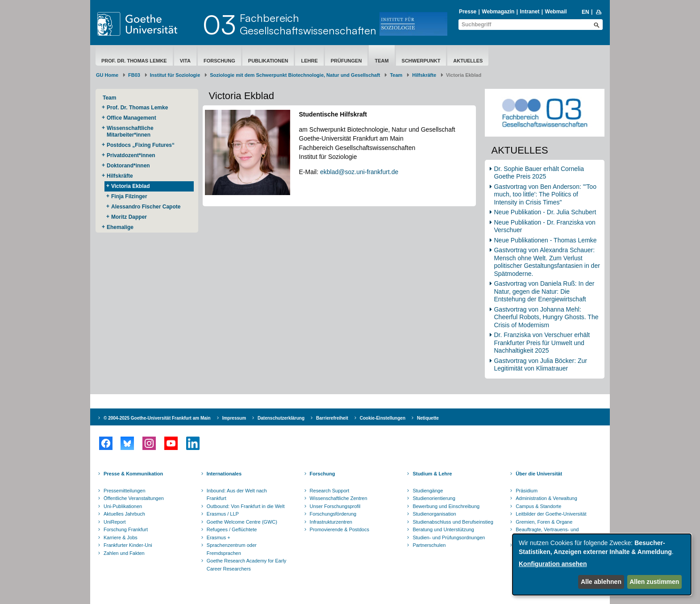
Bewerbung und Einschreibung (446, 506)
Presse (468, 12)
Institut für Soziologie (175, 75)
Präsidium (527, 491)
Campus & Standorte (538, 506)
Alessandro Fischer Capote (146, 207)
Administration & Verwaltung (546, 498)
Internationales (224, 474)
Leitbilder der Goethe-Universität (551, 514)
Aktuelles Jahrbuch (124, 514)
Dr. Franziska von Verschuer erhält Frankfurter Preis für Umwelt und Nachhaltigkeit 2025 (542, 343)
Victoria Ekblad (130, 186)
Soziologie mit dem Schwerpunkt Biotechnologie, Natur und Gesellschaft (295, 75)
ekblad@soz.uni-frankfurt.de (359, 172)
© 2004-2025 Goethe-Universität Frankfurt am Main (157, 418)
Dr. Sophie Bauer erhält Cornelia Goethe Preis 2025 (539, 173)
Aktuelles (468, 61)
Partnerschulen (429, 545)
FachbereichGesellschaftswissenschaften (308, 24)
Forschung (219, 61)
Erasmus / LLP (223, 514)
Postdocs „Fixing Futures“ (141, 145)
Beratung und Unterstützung (443, 529)
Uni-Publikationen (123, 506)
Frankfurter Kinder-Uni (128, 545)
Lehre (309, 61)
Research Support (330, 491)
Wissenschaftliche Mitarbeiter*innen (130, 131)
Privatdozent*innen (131, 155)
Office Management (131, 118)
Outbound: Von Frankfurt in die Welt (246, 506)
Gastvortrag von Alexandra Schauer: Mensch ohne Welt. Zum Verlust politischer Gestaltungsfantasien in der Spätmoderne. (547, 262)
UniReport (115, 522)
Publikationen (268, 61)
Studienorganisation (434, 514)
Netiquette (428, 418)
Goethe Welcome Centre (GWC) (242, 522)
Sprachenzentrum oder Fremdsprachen (232, 549)
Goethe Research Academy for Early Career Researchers (247, 565)
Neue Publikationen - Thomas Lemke (546, 240)
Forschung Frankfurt (126, 529)
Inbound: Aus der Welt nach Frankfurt (237, 495)
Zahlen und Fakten (124, 553)
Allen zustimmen (654, 582)
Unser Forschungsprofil (335, 506)
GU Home (107, 75)
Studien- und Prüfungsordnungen (449, 537)
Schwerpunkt (421, 61)
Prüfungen (346, 61)
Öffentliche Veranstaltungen (134, 498)
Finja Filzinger (129, 196)
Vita (185, 61)
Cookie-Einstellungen (383, 418)
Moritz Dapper (129, 217)
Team (381, 61)
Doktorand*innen (128, 166)
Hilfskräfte (424, 75)
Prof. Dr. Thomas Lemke (134, 61)
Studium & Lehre (432, 474)
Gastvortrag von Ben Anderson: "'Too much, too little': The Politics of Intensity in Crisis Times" (545, 194)
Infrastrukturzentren (331, 522)
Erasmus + (219, 537)
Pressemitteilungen (125, 491)
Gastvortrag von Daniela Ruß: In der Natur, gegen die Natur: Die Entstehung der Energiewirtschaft (544, 291)
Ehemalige (120, 227)
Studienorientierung (434, 498)
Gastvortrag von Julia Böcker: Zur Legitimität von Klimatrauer (540, 365)
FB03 (134, 75)
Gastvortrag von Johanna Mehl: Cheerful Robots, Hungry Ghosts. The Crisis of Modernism (546, 317)
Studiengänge (428, 491)
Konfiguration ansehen (553, 564)
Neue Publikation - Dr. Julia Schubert (545, 212)
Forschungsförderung (333, 514)
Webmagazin (498, 12)
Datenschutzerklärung (281, 418)
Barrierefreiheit (332, 418)
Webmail (556, 12)
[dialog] (602, 564)
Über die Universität (539, 474)
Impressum (234, 418)
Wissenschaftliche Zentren (339, 498)
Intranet (529, 12)
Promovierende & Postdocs (340, 529)
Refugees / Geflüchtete (232, 529)
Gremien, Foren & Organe (544, 522)
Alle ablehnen (601, 582)
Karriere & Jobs (121, 537)
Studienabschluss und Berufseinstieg (453, 522)
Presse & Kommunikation (133, 474)
